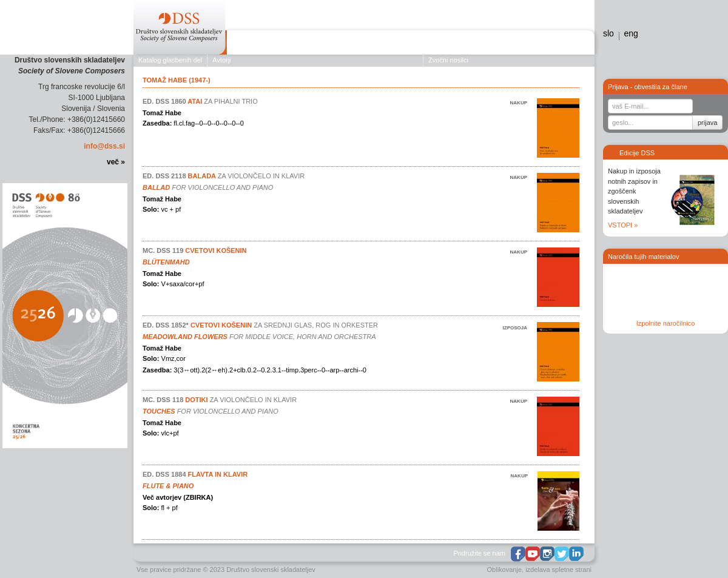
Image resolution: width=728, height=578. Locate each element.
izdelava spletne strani (558, 570)
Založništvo (308, 44)
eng (631, 33)
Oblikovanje (504, 570)
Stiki (577, 44)
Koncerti (362, 44)
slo (608, 33)
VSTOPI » (623, 225)
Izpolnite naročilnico (666, 323)
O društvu (253, 44)
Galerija (520, 44)
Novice (481, 44)
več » (116, 162)
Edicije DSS (436, 44)
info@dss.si (104, 146)
